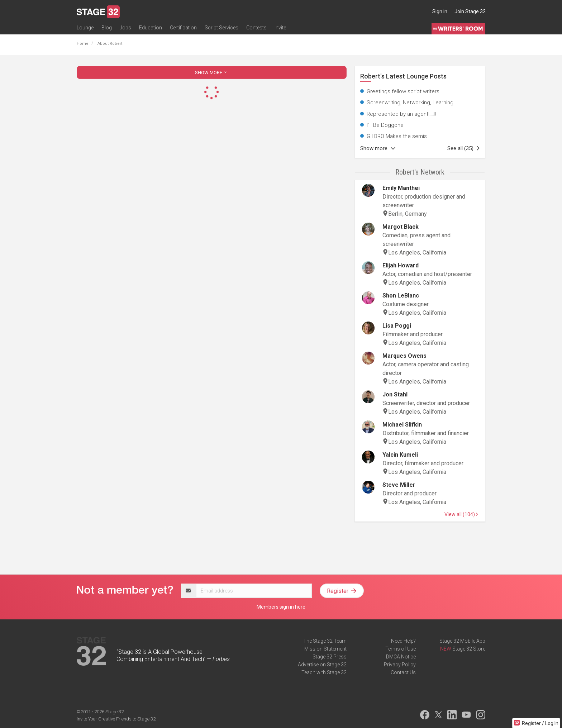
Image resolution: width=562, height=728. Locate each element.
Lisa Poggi (397, 326)
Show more (378, 148)
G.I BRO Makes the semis (397, 136)
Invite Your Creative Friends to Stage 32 (116, 719)
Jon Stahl (395, 394)
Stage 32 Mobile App (462, 641)
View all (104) (461, 514)
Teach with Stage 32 (324, 672)
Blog (107, 28)
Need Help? (403, 641)
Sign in (440, 11)
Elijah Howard (401, 265)
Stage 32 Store (469, 649)
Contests (256, 28)
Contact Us (403, 672)
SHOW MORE (211, 73)
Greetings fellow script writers (403, 91)
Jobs (125, 28)
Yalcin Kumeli (400, 455)
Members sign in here (281, 607)
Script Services (222, 28)
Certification (183, 28)
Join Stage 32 (470, 11)
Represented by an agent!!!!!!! (401, 114)
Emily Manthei (401, 188)
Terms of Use (401, 649)
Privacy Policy (400, 665)
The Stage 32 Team (325, 641)
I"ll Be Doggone (385, 125)
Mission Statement (325, 649)
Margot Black (401, 227)
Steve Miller (399, 485)
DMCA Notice (401, 657)
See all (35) (463, 148)
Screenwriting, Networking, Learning (410, 103)
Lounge (85, 28)
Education (151, 28)
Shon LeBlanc (401, 296)
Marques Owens (404, 356)
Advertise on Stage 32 (322, 665)
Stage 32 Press (330, 657)
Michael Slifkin (402, 425)
